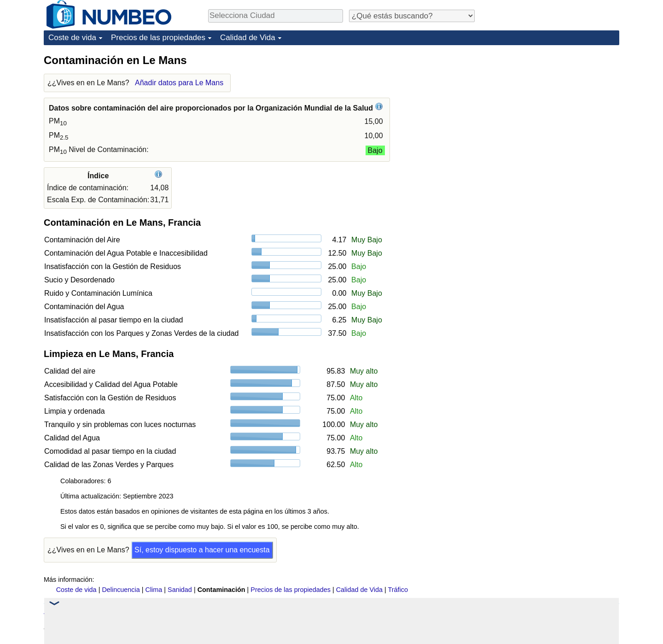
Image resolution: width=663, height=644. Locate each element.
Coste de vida (72, 38)
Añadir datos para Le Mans (179, 83)
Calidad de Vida (248, 38)
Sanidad (180, 590)
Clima (154, 590)
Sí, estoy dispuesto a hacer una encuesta (202, 550)
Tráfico (398, 590)
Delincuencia (121, 590)
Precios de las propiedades (158, 38)
